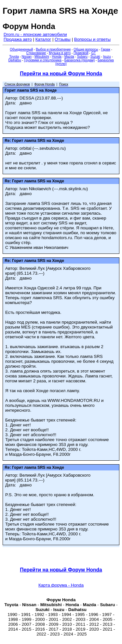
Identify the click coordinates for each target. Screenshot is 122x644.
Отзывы (63, 39)
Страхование (36, 53)
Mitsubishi (42, 57)
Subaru (82, 57)
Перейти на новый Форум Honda (61, 74)
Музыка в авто (60, 53)
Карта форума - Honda (61, 585)
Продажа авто (18, 39)
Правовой (81, 53)
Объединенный (21, 49)
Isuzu (107, 57)
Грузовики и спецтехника (43, 60)
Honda (56, 57)
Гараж (105, 49)
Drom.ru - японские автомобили (35, 34)
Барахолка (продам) (80, 60)
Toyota (14, 57)
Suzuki (95, 57)
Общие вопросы (86, 49)
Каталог (43, 39)
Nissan (27, 57)
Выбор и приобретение (53, 49)
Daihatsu (14, 60)
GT (93, 53)
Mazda (69, 57)
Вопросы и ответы (92, 39)
